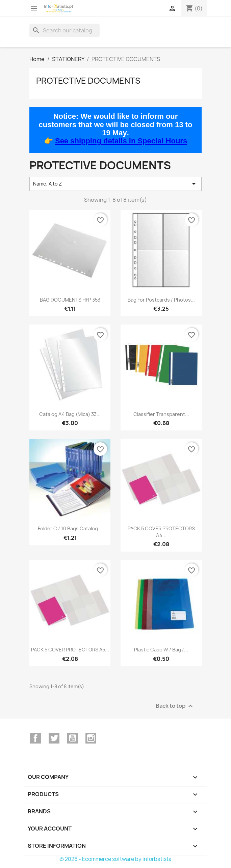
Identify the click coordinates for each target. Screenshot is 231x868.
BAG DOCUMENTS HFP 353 (70, 300)
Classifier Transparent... (161, 414)
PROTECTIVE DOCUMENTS (88, 81)
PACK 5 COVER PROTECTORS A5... (70, 650)
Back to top (175, 706)
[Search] (65, 30)
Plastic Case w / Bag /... (161, 650)
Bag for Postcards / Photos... (161, 300)
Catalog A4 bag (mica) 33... (70, 414)
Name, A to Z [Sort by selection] (115, 184)
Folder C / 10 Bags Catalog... (70, 528)
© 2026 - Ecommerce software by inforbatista (115, 859)
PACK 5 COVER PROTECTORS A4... (161, 532)
